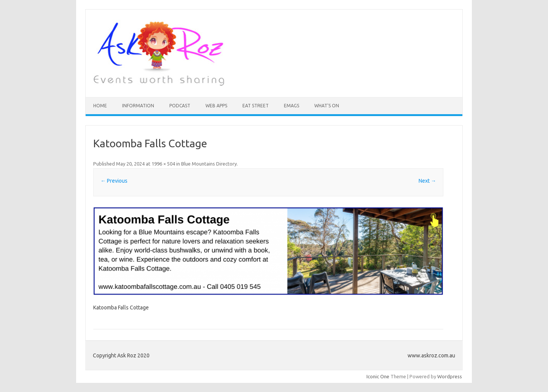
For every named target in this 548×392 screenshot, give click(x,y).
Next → (427, 181)
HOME (100, 106)
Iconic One (378, 376)
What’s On (327, 106)
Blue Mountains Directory (209, 164)
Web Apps (216, 106)
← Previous (114, 181)
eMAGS (292, 106)
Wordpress (450, 376)
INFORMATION (138, 106)
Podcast (180, 106)
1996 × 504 (163, 164)
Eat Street (256, 106)
